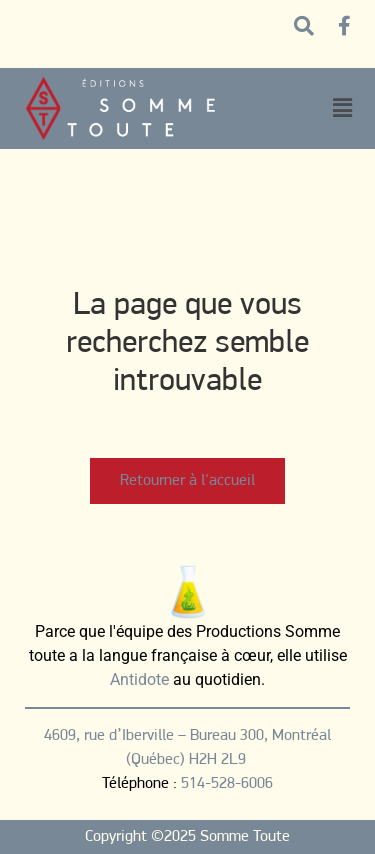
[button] (342, 108)
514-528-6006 (227, 784)
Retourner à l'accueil (187, 481)
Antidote (139, 679)
